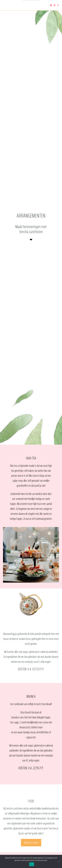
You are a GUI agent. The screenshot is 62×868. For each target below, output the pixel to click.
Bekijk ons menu (31, 843)
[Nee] (59, 861)
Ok (32, 864)
